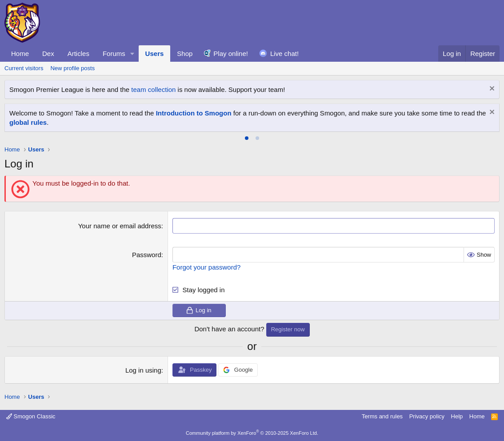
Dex (48, 54)
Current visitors (24, 68)
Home (20, 54)
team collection (153, 89)
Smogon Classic (31, 416)
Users (155, 54)
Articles (78, 54)
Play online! (231, 54)
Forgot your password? (206, 267)
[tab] (247, 138)
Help (457, 416)
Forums (114, 54)
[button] (132, 54)
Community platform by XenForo (252, 433)
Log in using (143, 370)
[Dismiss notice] (491, 89)
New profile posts (72, 68)
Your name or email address (120, 226)
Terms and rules (382, 416)
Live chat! (284, 54)
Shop (185, 54)
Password (147, 255)
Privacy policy (427, 416)
